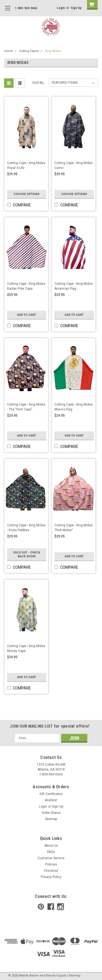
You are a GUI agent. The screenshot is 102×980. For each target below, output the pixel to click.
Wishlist (51, 800)
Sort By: (38, 83)
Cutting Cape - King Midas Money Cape (26, 648)
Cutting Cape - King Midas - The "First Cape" (26, 407)
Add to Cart (27, 315)
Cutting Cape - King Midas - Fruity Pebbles (26, 528)
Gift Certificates (51, 794)
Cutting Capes (29, 51)
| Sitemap (74, 976)
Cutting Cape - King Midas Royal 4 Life (26, 165)
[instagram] (61, 907)
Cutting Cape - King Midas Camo (74, 165)
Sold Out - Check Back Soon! (27, 552)
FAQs (51, 852)
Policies (51, 864)
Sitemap (51, 819)
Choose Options (27, 194)
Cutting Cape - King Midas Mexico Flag (74, 407)
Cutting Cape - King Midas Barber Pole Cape (26, 286)
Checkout (51, 871)
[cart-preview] (91, 5)
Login (61, 8)
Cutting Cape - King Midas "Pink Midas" (74, 528)
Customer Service (51, 858)
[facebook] (51, 907)
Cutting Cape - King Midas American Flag (74, 286)
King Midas (53, 51)
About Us (51, 846)
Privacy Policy (51, 877)
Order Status (51, 813)
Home (9, 51)
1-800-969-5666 (26, 8)
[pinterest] (41, 907)
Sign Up (76, 8)
